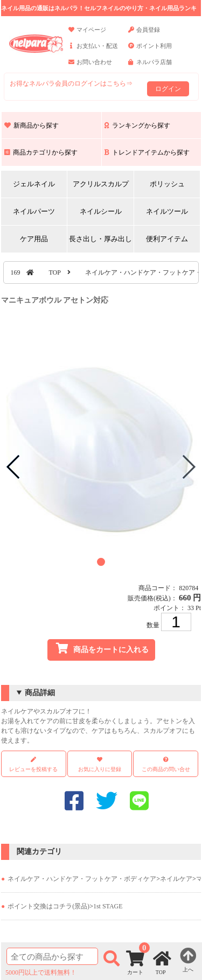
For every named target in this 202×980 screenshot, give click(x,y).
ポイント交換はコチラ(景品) (48, 906)
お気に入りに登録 (100, 769)
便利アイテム (167, 239)
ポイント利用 (150, 51)
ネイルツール (167, 211)
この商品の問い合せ (166, 769)
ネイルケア (176, 879)
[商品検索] (52, 956)
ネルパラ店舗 (150, 67)
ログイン (168, 89)
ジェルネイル (34, 184)
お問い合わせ (90, 67)
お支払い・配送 (93, 51)
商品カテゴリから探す (41, 152)
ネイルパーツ (34, 211)
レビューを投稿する (33, 764)
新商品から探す (32, 125)
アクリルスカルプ (101, 184)
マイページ (87, 34)
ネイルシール (101, 211)
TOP (54, 272)
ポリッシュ (167, 184)
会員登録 (144, 34)
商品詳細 (40, 693)
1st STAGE (108, 906)
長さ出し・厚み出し (100, 239)
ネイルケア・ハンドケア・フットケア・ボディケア (82, 879)
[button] (101, 562)
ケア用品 (34, 239)
